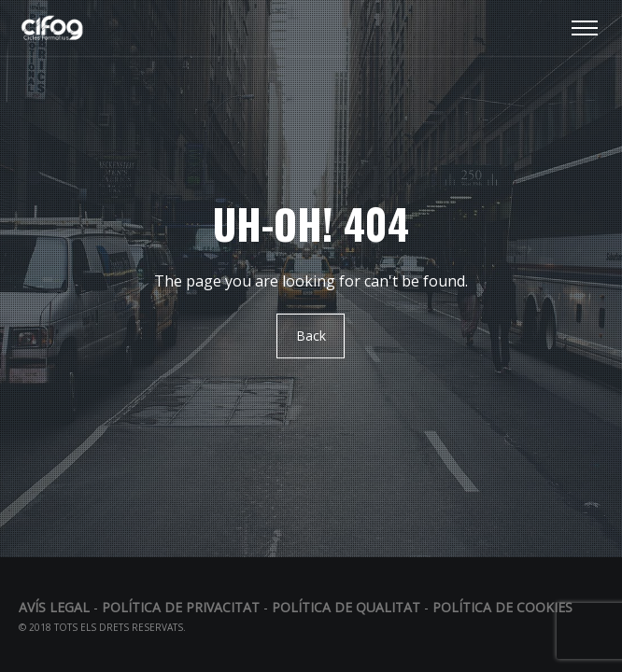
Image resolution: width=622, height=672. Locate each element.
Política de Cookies (502, 607)
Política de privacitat (181, 607)
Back (311, 336)
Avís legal (56, 607)
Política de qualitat (346, 607)
